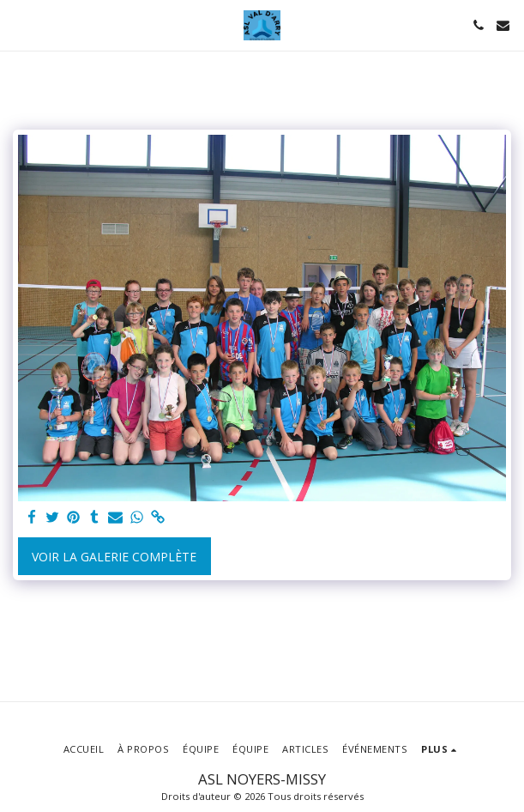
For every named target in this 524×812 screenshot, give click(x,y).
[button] (19, 24)
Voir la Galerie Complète (114, 557)
